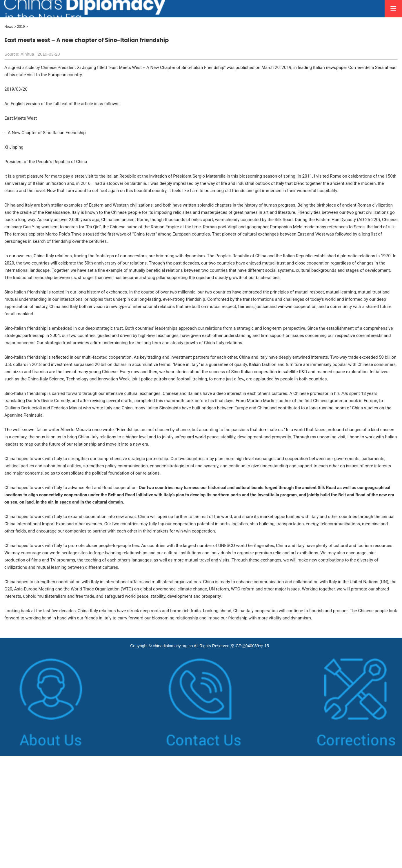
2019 (21, 27)
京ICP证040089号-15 (250, 646)
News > (10, 27)
